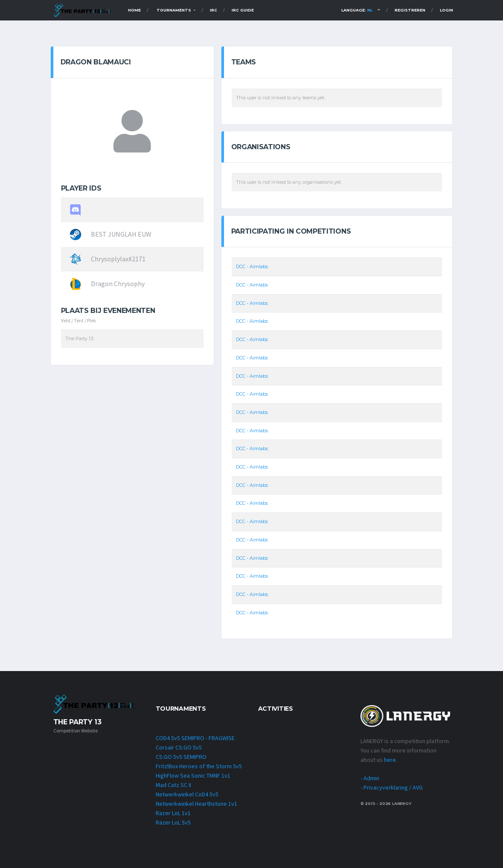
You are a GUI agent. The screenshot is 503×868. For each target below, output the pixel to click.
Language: (357, 10)
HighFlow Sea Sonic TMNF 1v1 (193, 775)
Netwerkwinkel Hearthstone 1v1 (196, 804)
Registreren (410, 10)
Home (134, 10)
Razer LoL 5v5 (173, 822)
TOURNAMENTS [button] (174, 10)
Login (446, 10)
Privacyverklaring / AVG (393, 787)
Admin (371, 778)
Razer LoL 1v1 (173, 813)
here (390, 760)
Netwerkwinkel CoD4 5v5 (187, 794)
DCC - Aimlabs (252, 267)
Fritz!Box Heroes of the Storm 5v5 (199, 766)
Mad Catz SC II (173, 785)
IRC (214, 10)
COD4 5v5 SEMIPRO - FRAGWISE (195, 738)
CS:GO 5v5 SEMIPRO (181, 757)
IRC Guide (243, 10)
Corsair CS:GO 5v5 (179, 747)
